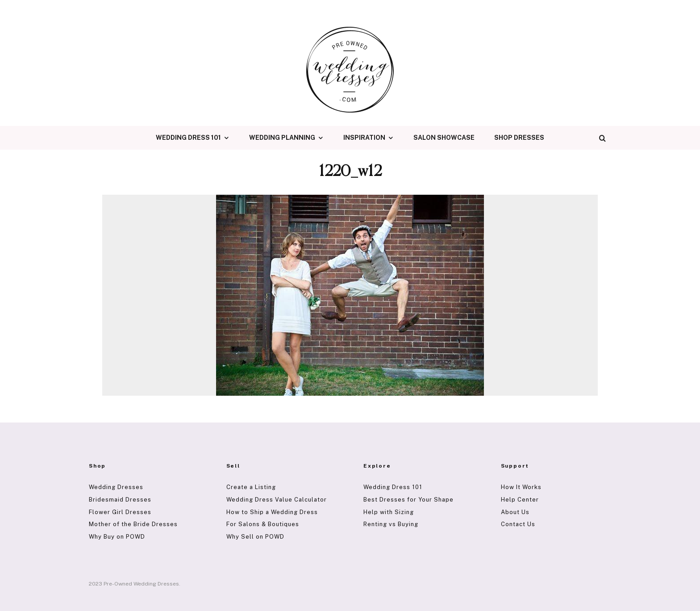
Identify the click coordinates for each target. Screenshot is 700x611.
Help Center (520, 500)
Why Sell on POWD (255, 537)
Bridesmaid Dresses (120, 500)
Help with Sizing (389, 512)
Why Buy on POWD (117, 537)
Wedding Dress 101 (188, 138)
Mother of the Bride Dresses (133, 524)
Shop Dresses (519, 138)
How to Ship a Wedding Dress (272, 512)
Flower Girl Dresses (120, 512)
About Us (515, 512)
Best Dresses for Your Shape (408, 500)
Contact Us (518, 524)
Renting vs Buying (391, 524)
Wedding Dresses (116, 487)
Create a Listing (251, 487)
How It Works (521, 487)
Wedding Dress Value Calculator (277, 500)
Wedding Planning (282, 138)
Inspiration (364, 138)
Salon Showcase (444, 138)
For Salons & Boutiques (263, 524)
